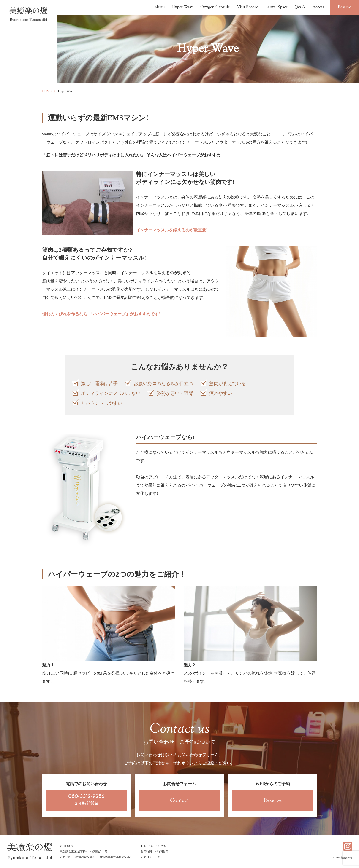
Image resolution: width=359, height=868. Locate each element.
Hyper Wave (183, 7)
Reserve (344, 7)
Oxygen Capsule (215, 7)
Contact (179, 801)
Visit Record (248, 7)
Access (318, 7)
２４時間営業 (86, 800)
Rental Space (277, 7)
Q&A (300, 7)
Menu (159, 7)
